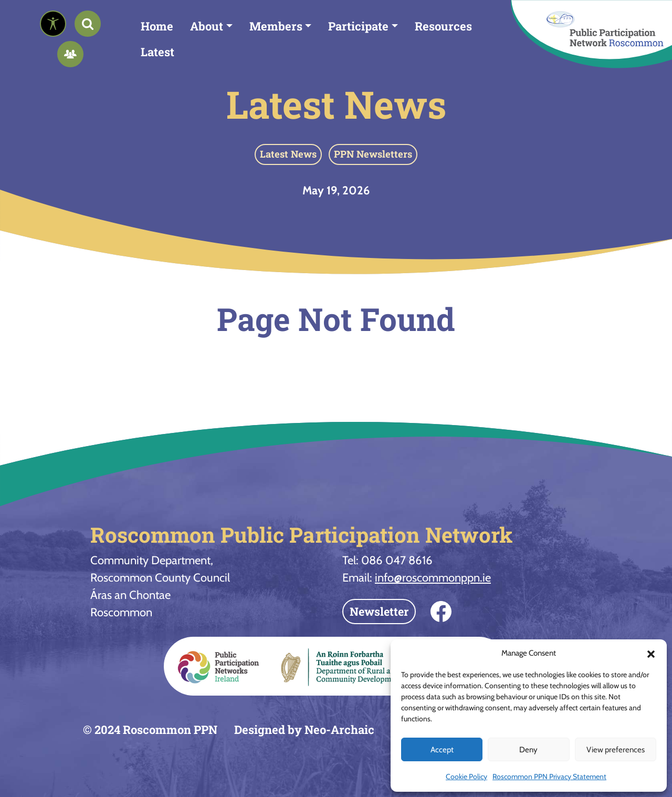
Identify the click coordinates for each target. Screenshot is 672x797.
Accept (442, 750)
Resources (443, 26)
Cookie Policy (466, 777)
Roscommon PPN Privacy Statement (549, 777)
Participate (358, 26)
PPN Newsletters (373, 154)
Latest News (336, 104)
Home (157, 26)
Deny (528, 750)
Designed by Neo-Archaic (304, 729)
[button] (651, 653)
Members (276, 26)
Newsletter (379, 611)
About (207, 26)
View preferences (616, 750)
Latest (157, 52)
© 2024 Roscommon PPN (150, 729)
